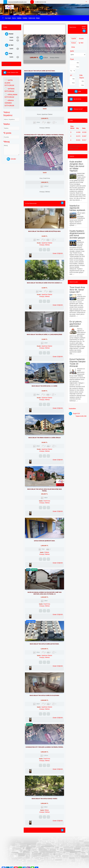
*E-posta (7, 133)
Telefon (7, 124)
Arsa (9, 54)
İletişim (38, 18)
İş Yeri (9, 45)
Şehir (72, 51)
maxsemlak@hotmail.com (17, 2)
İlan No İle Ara (78, 99)
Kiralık (14, 40)
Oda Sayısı (82, 76)
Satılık (14, 38)
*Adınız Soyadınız (8, 114)
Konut (9, 34)
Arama (14, 18)
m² (71, 75)
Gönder (11, 159)
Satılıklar (19, 18)
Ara (78, 91)
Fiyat (72, 59)
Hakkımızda (32, 18)
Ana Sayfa (8, 18)
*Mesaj (6, 142)
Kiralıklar (25, 18)
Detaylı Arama (84, 29)
